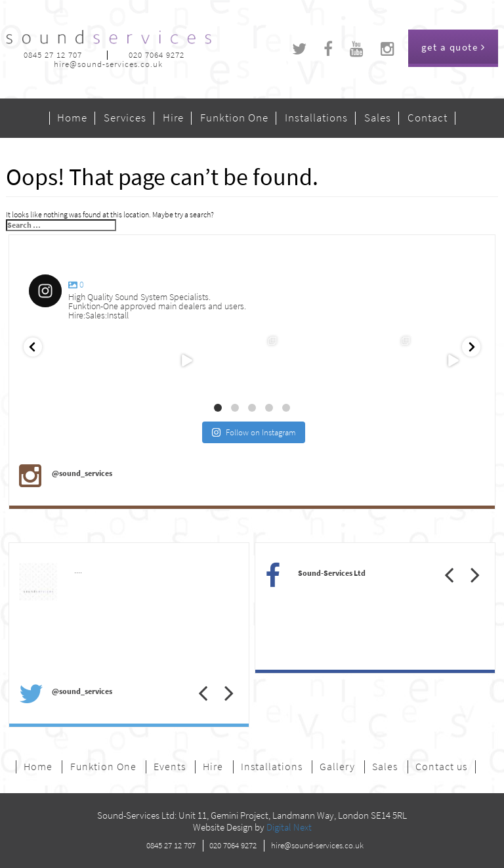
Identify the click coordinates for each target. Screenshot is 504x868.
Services (125, 118)
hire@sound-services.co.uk (108, 64)
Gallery (337, 767)
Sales (378, 118)
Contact (428, 118)
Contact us (441, 767)
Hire (173, 118)
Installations (316, 118)
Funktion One (234, 118)
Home (72, 118)
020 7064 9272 (157, 55)
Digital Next (289, 827)
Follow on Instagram (254, 432)
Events (170, 767)
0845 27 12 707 (53, 55)
